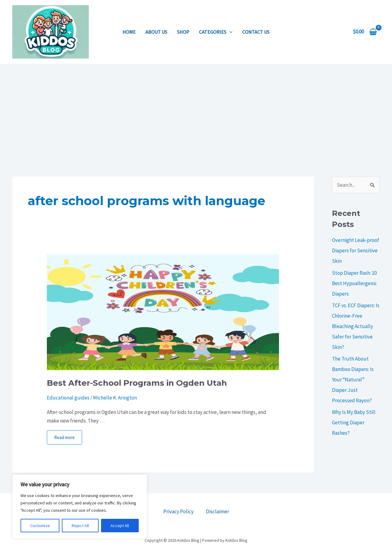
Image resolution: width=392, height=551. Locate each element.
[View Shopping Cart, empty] (365, 32)
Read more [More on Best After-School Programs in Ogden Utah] (64, 437)
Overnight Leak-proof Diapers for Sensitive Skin (356, 251)
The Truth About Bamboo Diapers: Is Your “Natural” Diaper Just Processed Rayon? (353, 380)
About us (156, 32)
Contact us (256, 32)
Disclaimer (217, 511)
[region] (80, 507)
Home (129, 32)
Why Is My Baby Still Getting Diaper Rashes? (354, 423)
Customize (40, 526)
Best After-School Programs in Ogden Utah (137, 383)
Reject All (80, 526)
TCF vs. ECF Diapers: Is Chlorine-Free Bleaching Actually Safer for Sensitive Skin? (356, 326)
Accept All (120, 526)
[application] (229, 32)
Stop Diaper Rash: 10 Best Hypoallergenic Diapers (354, 283)
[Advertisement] (196, 110)
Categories (216, 32)
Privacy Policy (178, 511)
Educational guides (68, 398)
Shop (183, 32)
